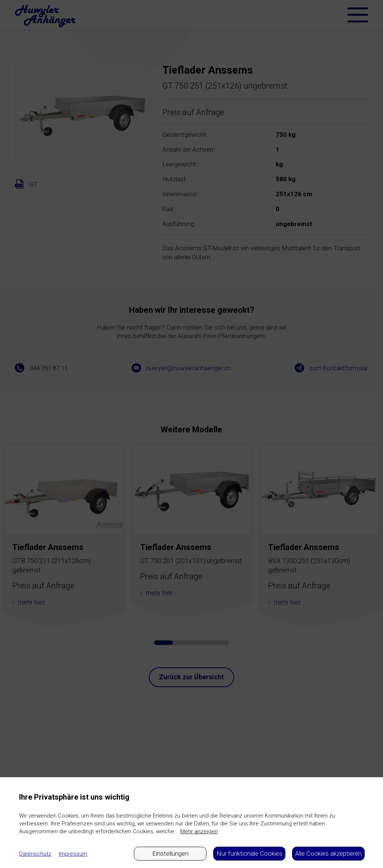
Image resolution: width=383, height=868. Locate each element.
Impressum (73, 854)
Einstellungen (170, 853)
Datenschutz (35, 854)
